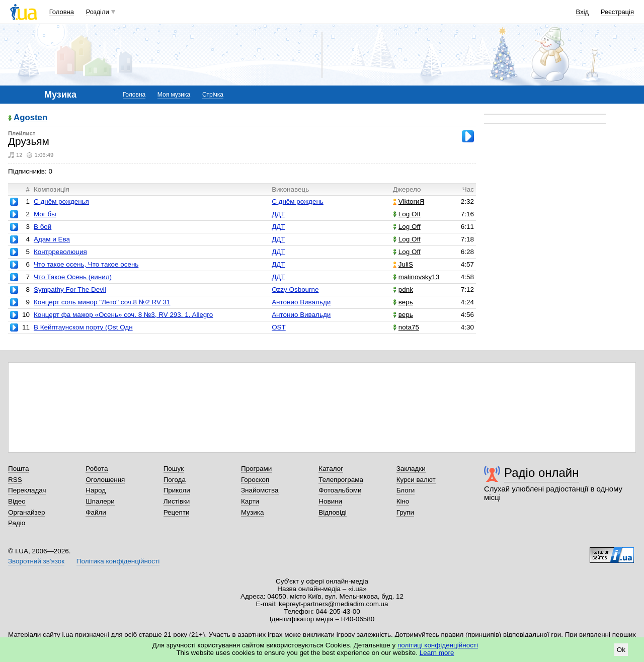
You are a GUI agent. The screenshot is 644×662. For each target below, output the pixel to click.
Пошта (18, 469)
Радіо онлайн (542, 473)
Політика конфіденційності (118, 561)
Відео (17, 501)
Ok (621, 650)
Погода (175, 480)
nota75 (406, 327)
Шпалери (100, 501)
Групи (405, 512)
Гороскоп (255, 480)
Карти (250, 501)
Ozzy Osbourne (295, 289)
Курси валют (416, 480)
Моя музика (174, 95)
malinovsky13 (416, 277)
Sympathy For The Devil (70, 289)
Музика (252, 512)
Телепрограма (341, 480)
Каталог (331, 469)
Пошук (174, 469)
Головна (62, 12)
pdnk (403, 289)
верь (403, 302)
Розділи (98, 12)
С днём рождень (298, 201)
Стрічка (213, 95)
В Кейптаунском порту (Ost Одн (83, 327)
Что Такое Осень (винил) (73, 277)
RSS (15, 480)
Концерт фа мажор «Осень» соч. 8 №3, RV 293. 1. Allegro (123, 315)
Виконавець (290, 189)
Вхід (583, 12)
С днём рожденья (61, 201)
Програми (256, 469)
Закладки (411, 469)
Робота (97, 469)
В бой (43, 227)
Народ (96, 490)
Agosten (30, 118)
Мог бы (45, 214)
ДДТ (278, 214)
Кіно (403, 501)
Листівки (177, 501)
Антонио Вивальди (301, 302)
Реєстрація (617, 12)
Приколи (177, 490)
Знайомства (260, 490)
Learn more (437, 653)
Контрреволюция (60, 252)
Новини (330, 501)
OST (279, 327)
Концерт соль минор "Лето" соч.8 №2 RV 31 (102, 302)
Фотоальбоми (340, 490)
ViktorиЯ (409, 201)
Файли (96, 512)
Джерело (407, 189)
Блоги (406, 490)
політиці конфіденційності (438, 645)
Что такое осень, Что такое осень (86, 264)
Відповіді (333, 512)
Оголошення (105, 480)
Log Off (407, 214)
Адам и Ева (52, 239)
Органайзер (26, 512)
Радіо (17, 523)
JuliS (403, 264)
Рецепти (177, 512)
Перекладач (27, 490)
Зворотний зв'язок (36, 561)
